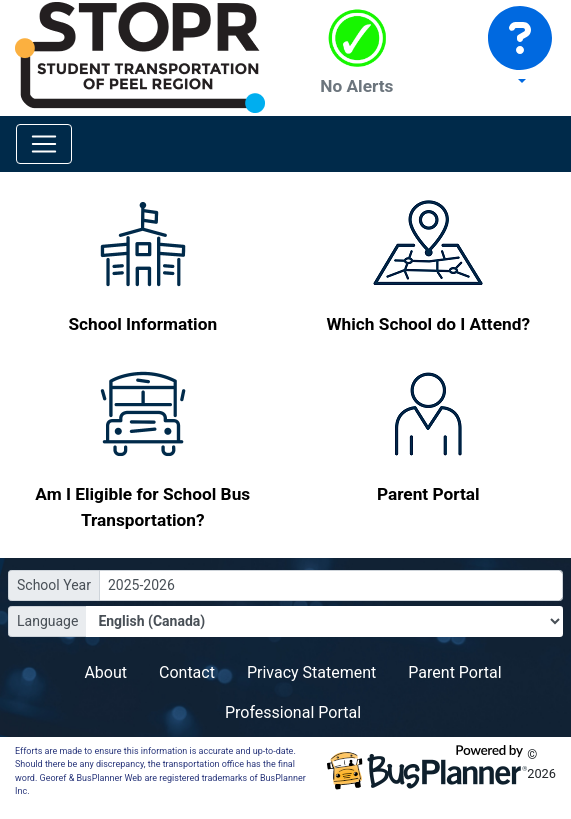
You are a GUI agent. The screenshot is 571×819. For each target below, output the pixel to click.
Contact (187, 672)
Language (47, 621)
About (105, 672)
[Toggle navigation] (44, 144)
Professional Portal (293, 712)
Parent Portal (454, 672)
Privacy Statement (311, 672)
